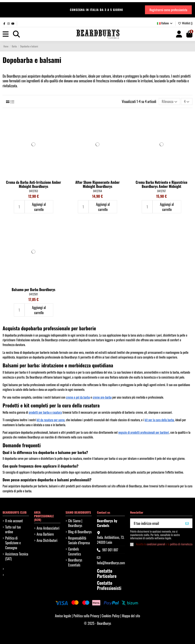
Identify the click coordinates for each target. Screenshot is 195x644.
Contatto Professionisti (109, 585)
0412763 (34, 191)
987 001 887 (110, 550)
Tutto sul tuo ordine (13, 529)
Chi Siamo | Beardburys (75, 523)
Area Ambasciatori (48, 528)
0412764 (97, 191)
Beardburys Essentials (75, 562)
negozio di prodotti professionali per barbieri (144, 432)
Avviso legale (63, 616)
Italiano (165, 23)
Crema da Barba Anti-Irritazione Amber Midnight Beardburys (34, 184)
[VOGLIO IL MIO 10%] (187, 523)
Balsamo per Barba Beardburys (33, 290)
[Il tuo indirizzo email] (156, 523)
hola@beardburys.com (111, 563)
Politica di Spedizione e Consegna (13, 543)
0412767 (162, 191)
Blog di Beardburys (80, 532)
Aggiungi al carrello (39, 207)
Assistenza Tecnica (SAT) (17, 556)
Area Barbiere (45, 534)
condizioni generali (156, 544)
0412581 (34, 294)
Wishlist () (185, 23)
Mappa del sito (131, 616)
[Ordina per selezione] (169, 101)
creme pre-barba (102, 397)
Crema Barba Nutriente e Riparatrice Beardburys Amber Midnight (162, 184)
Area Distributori (47, 540)
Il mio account (14, 521)
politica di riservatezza (181, 544)
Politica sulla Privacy (87, 616)
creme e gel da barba (78, 397)
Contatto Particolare (107, 573)
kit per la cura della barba (159, 420)
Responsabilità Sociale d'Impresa (79, 540)
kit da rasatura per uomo (51, 420)
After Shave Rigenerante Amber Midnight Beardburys (97, 184)
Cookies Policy (111, 616)
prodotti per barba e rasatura (45, 412)
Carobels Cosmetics (75, 551)
